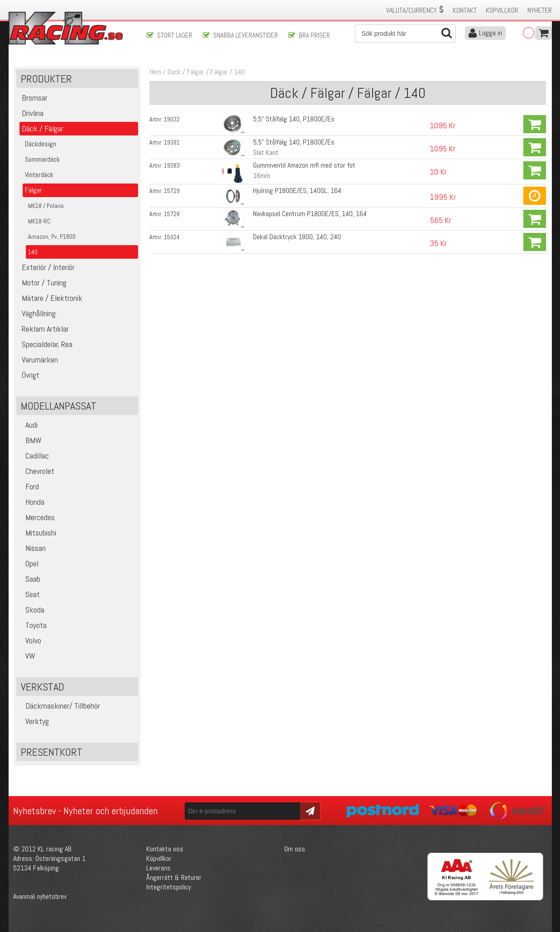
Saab (29, 579)
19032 (172, 119)
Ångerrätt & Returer (174, 877)
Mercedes (37, 517)
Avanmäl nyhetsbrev (40, 896)
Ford (29, 486)
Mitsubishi (37, 533)
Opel (29, 563)
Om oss (295, 849)
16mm (262, 176)
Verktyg (34, 721)
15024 (172, 237)
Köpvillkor (502, 10)
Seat (29, 594)
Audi (28, 425)
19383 (172, 165)
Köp (535, 124)
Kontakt (465, 10)
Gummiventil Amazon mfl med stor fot (304, 165)
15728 (172, 214)
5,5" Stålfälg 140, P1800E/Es (294, 119)
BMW (30, 440)
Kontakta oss (165, 849)
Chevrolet (36, 471)
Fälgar (219, 72)
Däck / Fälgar (186, 72)
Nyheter (540, 10)
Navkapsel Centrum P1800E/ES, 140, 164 (310, 214)
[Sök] (406, 34)
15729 (172, 191)
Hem (155, 72)
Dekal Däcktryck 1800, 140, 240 (297, 237)
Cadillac (34, 456)
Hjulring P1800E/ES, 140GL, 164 (297, 191)
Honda (31, 502)
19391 (172, 142)
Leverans (158, 868)
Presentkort (52, 752)
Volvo (30, 640)
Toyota (33, 625)
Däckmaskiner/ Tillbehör (59, 706)
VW (27, 656)
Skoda (31, 610)
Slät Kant (266, 152)
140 (239, 72)
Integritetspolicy (169, 887)
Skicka (309, 810)
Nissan (32, 548)
